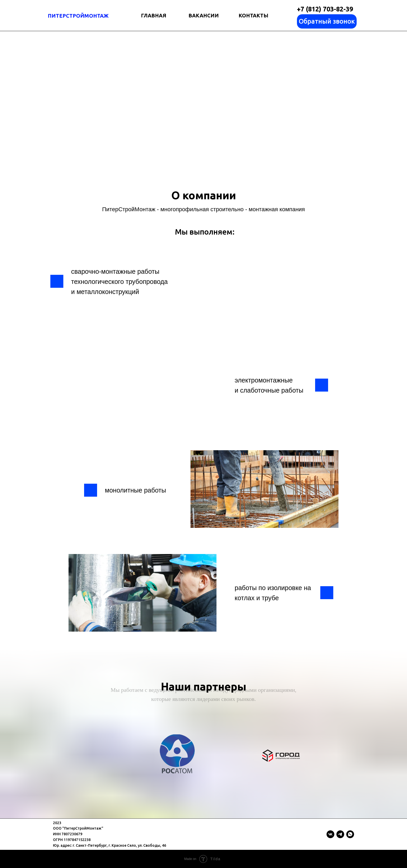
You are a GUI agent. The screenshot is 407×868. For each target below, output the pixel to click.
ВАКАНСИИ (204, 15)
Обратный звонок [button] (327, 21)
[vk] (330, 834)
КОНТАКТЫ (253, 15)
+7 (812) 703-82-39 (325, 9)
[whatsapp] (350, 834)
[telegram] (340, 834)
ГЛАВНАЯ (154, 15)
